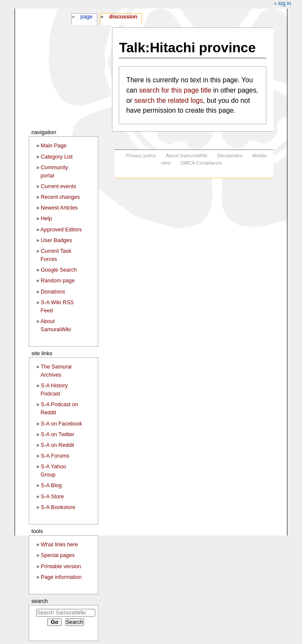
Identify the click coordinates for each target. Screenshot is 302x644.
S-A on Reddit (57, 445)
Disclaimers (230, 156)
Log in (285, 3)
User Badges (56, 240)
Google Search (59, 270)
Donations (53, 292)
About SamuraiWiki (186, 156)
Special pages (58, 555)
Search (39, 601)
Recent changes (60, 197)
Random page (58, 281)
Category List (57, 157)
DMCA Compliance (201, 163)
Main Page (54, 146)
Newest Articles (59, 208)
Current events (59, 186)
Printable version (61, 566)
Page (86, 17)
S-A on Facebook (62, 424)
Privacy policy (141, 156)
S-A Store (52, 497)
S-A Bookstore (58, 507)
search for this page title (175, 90)
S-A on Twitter (57, 434)
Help (46, 219)
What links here (59, 545)
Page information (61, 577)
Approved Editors (61, 230)
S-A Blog (51, 485)
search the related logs (169, 100)
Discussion (123, 17)
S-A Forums (55, 456)
